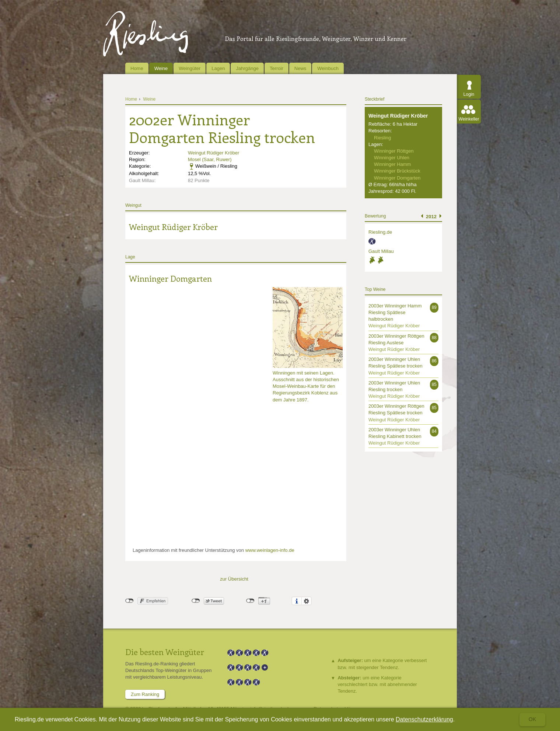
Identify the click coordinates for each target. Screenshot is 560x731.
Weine (161, 68)
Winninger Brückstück (397, 171)
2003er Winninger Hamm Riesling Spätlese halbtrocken (395, 312)
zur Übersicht (234, 579)
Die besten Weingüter (165, 652)
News (300, 68)
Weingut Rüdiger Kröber (213, 153)
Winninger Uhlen (392, 158)
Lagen (218, 68)
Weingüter (190, 68)
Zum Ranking (145, 694)
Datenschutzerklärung (424, 719)
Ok (532, 719)
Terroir (276, 68)
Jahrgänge (247, 68)
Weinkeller (469, 119)
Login (469, 94)
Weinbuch (328, 68)
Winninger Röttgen (394, 151)
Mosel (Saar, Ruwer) (210, 159)
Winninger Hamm (392, 164)
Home (137, 68)
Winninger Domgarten (170, 278)
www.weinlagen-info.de (270, 550)
